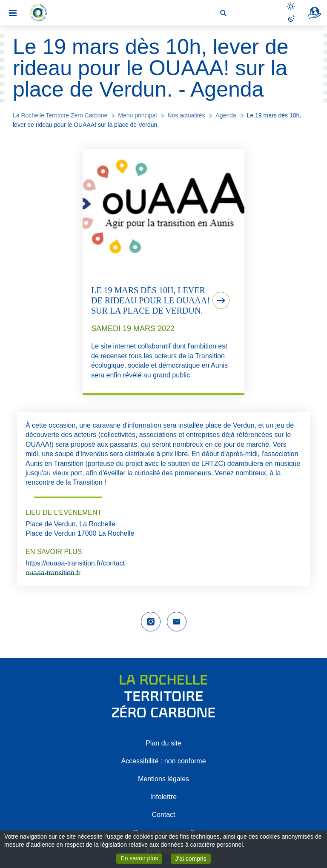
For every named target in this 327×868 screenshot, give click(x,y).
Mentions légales (163, 779)
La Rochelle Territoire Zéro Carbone (60, 115)
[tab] (163, 272)
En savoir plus (141, 858)
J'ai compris (193, 858)
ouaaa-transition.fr (53, 573)
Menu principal (137, 115)
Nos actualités (186, 115)
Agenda (226, 115)
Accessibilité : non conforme (163, 761)
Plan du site (163, 743)
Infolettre (163, 797)
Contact (163, 815)
